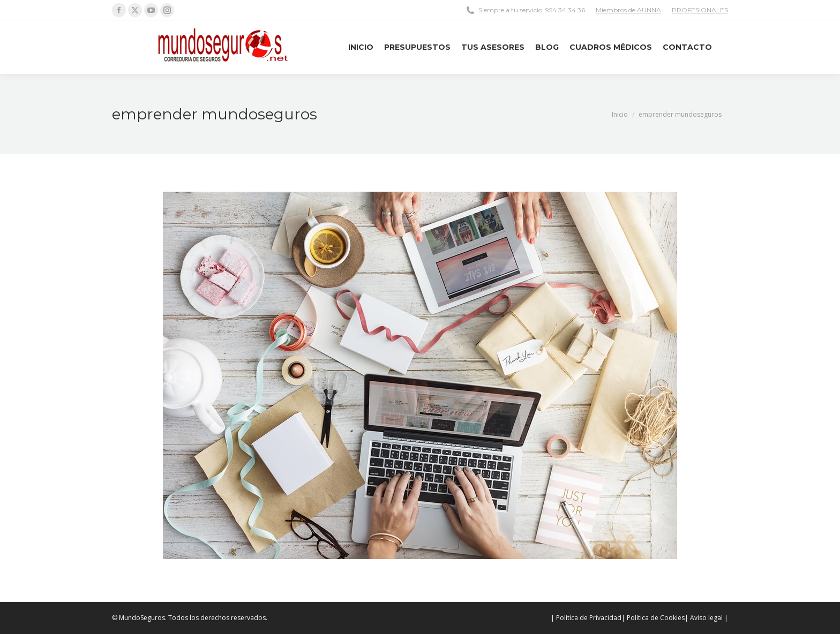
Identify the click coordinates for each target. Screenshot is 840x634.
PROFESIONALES (700, 10)
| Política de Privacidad (586, 618)
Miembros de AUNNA (628, 10)
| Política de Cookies (653, 618)
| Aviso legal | (706, 618)
